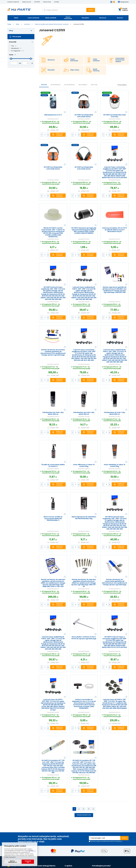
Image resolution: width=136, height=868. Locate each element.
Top (13, 46)
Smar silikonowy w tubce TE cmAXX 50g (84, 466)
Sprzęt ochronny (96, 70)
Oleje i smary (75, 70)
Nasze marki (47, 2)
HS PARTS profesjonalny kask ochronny (115, 116)
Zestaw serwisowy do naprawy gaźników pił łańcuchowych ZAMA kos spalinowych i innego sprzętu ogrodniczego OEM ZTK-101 (84, 583)
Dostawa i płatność (13, 2)
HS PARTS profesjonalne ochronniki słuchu (84, 116)
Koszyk (124, 10)
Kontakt (57, 2)
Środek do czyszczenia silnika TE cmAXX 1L (53, 466)
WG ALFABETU (83, 85)
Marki (16, 18)
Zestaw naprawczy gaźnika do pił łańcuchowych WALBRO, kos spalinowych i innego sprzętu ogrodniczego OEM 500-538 (115, 290)
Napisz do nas (27, 2)
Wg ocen (94, 85)
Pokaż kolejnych (84, 815)
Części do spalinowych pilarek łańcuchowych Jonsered (52, 24)
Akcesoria (103, 18)
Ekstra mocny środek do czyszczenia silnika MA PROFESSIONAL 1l (53, 519)
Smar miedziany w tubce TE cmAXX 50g (115, 466)
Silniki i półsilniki (51, 18)
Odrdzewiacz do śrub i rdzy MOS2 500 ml (115, 413)
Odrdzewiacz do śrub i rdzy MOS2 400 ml (53, 413)
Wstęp (9, 24)
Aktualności (15, 48)
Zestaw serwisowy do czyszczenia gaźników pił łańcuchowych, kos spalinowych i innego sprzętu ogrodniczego (115, 582)
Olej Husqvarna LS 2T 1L (53, 115)
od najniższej (55, 85)
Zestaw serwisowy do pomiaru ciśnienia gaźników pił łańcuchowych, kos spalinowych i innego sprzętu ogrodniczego (53, 352)
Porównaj (65, 112)
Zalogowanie (124, 2)
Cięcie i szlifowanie (68, 18)
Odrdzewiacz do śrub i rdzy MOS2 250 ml (84, 413)
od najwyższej (70, 85)
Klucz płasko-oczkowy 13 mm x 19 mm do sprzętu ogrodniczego (84, 638)
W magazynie (16, 51)
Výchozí (44, 85)
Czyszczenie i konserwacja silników (120, 60)
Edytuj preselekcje (12, 862)
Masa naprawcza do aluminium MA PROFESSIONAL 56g (84, 518)
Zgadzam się (28, 862)
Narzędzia (85, 18)
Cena (11, 55)
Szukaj (91, 10)
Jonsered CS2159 (79, 24)
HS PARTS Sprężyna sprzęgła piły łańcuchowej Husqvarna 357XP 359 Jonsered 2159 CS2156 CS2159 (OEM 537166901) (84, 231)
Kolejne (93, 809)
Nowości (120, 18)
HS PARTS (37, 2)
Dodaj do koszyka (59, 135)
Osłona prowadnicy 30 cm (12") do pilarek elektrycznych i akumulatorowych (115, 230)
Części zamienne (33, 18)
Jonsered (27, 24)
